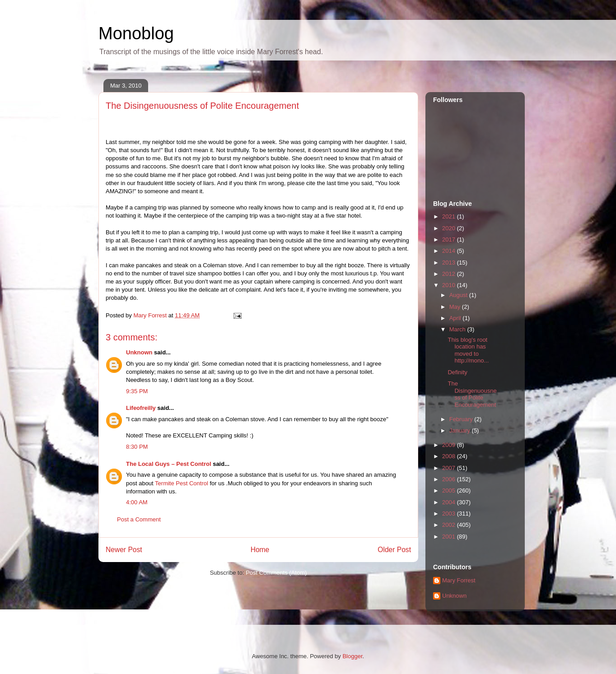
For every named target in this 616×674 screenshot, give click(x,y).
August (459, 295)
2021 (450, 216)
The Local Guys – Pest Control (169, 464)
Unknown (139, 352)
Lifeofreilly (141, 408)
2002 (450, 525)
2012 (450, 274)
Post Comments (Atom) (276, 573)
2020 (450, 228)
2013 (450, 263)
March (458, 329)
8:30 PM (137, 447)
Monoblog (136, 33)
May (456, 307)
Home (260, 550)
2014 (450, 251)
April (456, 318)
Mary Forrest (459, 580)
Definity (457, 372)
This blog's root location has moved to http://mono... (468, 350)
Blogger (352, 656)
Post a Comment (139, 519)
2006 (450, 479)
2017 (450, 239)
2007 (450, 468)
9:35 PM (137, 391)
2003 (450, 514)
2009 (450, 445)
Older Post (394, 550)
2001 (450, 537)
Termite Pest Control (182, 483)
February (462, 419)
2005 (450, 490)
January (461, 430)
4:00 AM (137, 502)
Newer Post (124, 550)
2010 (450, 285)
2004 (450, 502)
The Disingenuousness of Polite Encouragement (472, 394)
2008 (450, 456)
